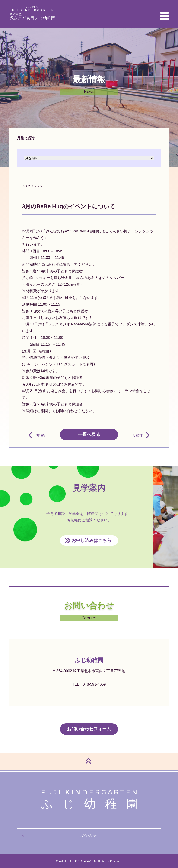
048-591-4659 (94, 684)
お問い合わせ (89, 836)
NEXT (138, 436)
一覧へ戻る (89, 434)
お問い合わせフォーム (89, 729)
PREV (41, 436)
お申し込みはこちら (91, 540)
